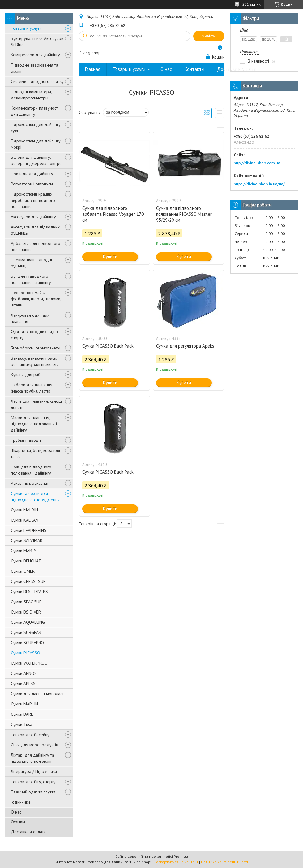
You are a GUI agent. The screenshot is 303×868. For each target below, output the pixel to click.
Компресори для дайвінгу (35, 55)
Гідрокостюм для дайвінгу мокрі (36, 144)
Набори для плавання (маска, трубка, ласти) (32, 388)
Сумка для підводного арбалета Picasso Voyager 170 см (113, 214)
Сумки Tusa (21, 724)
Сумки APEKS (23, 684)
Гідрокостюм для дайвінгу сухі (36, 128)
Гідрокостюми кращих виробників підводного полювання (33, 200)
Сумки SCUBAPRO (27, 643)
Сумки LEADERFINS (29, 530)
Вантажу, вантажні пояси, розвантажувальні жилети (35, 361)
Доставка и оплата (28, 832)
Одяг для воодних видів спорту (34, 335)
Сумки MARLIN (24, 704)
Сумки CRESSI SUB (28, 581)
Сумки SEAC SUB (26, 602)
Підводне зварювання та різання (34, 68)
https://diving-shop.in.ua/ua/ (259, 184)
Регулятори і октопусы (32, 184)
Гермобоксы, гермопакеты (36, 348)
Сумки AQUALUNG (28, 622)
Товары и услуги (26, 28)
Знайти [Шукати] (209, 36)
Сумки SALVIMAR (27, 540)
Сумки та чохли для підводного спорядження (35, 497)
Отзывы (18, 822)
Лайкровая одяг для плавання (30, 318)
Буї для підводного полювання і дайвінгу (31, 279)
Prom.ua (181, 856)
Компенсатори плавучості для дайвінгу (35, 111)
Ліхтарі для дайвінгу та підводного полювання (33, 758)
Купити (110, 256)
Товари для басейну (30, 735)
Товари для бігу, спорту (33, 782)
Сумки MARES (24, 551)
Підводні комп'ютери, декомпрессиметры (31, 95)
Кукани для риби (27, 375)
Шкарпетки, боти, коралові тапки (35, 454)
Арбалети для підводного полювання (36, 246)
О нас (16, 812)
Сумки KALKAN (25, 520)
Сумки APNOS (24, 673)
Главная (93, 69)
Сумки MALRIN (24, 510)
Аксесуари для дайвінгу (33, 217)
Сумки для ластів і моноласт (37, 694)
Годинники (20, 802)
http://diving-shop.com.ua (257, 163)
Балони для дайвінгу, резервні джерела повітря (36, 160)
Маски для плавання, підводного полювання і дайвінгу (34, 424)
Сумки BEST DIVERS (29, 592)
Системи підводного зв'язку (37, 81)
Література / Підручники (34, 771)
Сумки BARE (22, 714)
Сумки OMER (23, 571)
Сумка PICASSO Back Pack (108, 346)
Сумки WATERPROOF (30, 663)
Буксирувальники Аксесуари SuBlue (37, 41)
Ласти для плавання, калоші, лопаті (37, 404)
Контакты (194, 69)
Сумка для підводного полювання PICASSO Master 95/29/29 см (184, 214)
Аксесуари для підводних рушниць (35, 230)
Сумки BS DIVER (26, 612)
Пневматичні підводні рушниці (31, 263)
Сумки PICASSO (26, 653)
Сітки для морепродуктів (34, 745)
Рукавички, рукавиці (30, 483)
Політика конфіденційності (224, 862)
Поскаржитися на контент (176, 862)
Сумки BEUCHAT (26, 561)
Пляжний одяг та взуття (33, 792)
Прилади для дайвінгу (32, 174)
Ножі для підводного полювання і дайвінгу (31, 470)
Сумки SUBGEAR (26, 632)
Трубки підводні (26, 440)
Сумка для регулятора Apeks (185, 346)
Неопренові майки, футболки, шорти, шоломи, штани (36, 299)
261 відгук (252, 4)
